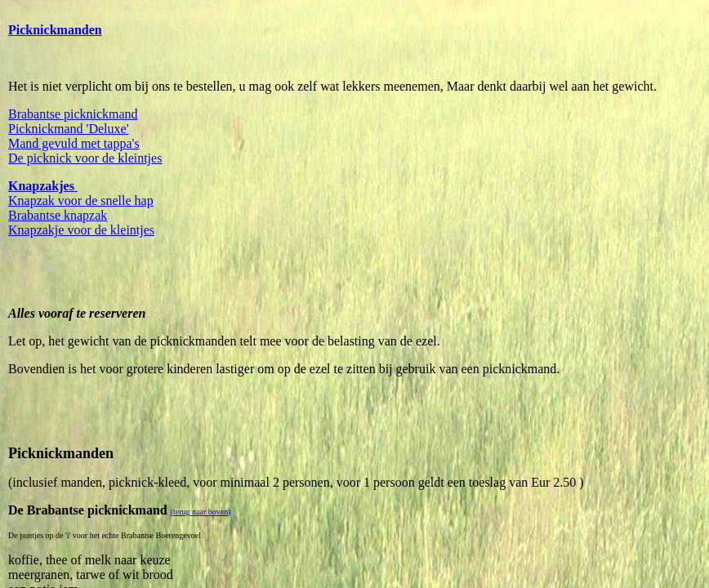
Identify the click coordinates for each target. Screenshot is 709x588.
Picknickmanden (55, 30)
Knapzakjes (41, 186)
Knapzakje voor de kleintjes (81, 230)
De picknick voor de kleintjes (85, 158)
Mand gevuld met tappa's (74, 143)
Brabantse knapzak (58, 215)
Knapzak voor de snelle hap (81, 200)
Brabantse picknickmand (73, 114)
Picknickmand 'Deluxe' (69, 129)
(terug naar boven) (201, 512)
